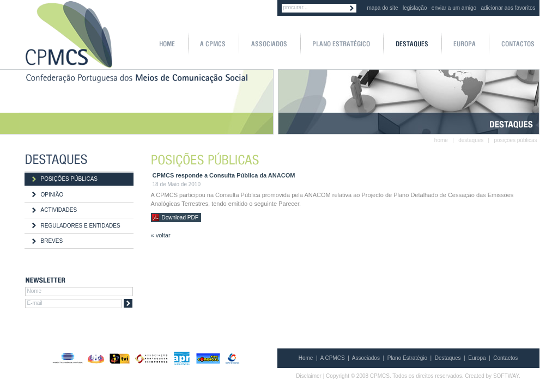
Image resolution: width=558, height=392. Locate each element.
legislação (415, 8)
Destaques (448, 358)
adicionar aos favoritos (508, 8)
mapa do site (382, 8)
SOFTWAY (506, 376)
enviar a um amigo (454, 8)
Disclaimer (309, 376)
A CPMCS (333, 358)
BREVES (52, 241)
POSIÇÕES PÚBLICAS (69, 179)
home (441, 140)
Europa (477, 358)
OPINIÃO (52, 195)
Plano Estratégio (407, 358)
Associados (366, 358)
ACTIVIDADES (59, 210)
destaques (471, 140)
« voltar (161, 235)
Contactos (505, 358)
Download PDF (180, 218)
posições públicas (516, 140)
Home (306, 358)
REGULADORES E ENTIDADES (81, 226)
